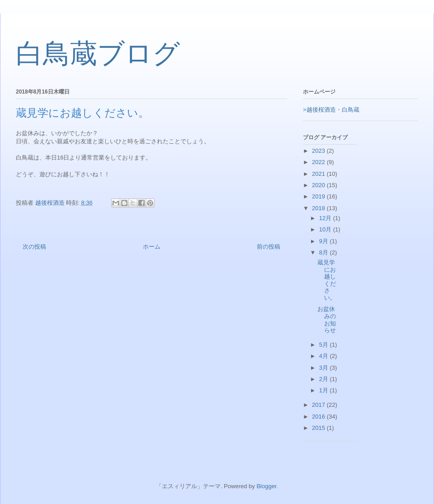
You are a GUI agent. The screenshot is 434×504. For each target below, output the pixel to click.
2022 (319, 162)
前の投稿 (269, 247)
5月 (325, 345)
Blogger (266, 486)
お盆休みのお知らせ (327, 320)
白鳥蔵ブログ (98, 54)
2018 (319, 208)
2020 (319, 185)
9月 (325, 241)
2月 (325, 379)
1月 (325, 390)
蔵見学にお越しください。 (327, 280)
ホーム (152, 247)
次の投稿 (34, 247)
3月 (325, 368)
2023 (319, 151)
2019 (319, 196)
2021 (319, 174)
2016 (319, 417)
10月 (326, 229)
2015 (319, 428)
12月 (326, 218)
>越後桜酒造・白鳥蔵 (331, 110)
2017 (319, 405)
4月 (325, 356)
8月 (325, 252)
